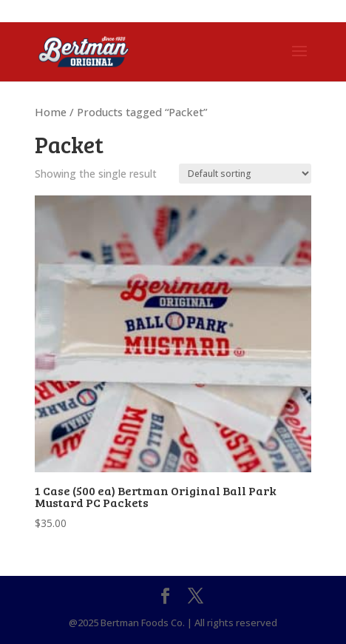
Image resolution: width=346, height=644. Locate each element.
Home (51, 112)
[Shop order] (245, 174)
